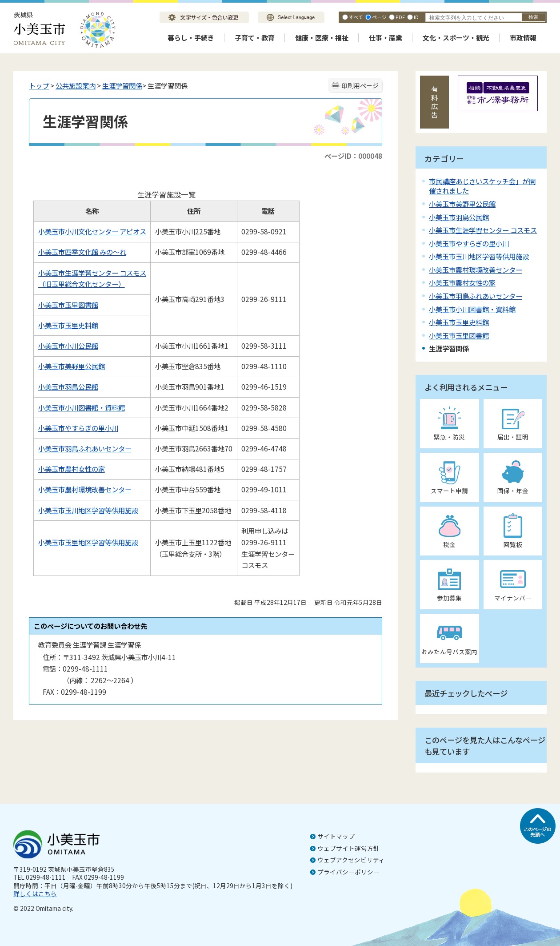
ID (416, 17)
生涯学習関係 (122, 85)
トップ (39, 85)
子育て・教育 (255, 38)
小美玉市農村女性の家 (72, 469)
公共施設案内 (76, 85)
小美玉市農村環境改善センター (85, 489)
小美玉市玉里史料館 (68, 325)
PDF (400, 17)
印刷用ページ (360, 85)
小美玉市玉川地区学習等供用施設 (88, 510)
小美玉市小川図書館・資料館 (82, 407)
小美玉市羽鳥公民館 (68, 386)
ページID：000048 (353, 156)
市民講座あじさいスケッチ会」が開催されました (482, 186)
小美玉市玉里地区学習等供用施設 (88, 542)
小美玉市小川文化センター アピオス (92, 231)
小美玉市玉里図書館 (68, 305)
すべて (356, 17)
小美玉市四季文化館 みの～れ (82, 252)
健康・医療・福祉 (322, 38)
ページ (379, 17)
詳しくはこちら (35, 894)
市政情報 (523, 38)
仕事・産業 (386, 38)
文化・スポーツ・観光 (456, 38)
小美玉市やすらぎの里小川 (78, 428)
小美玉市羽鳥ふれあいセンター (85, 448)
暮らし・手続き (191, 38)
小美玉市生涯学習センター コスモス (483, 230)
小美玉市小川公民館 (68, 346)
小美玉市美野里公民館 (72, 366)
